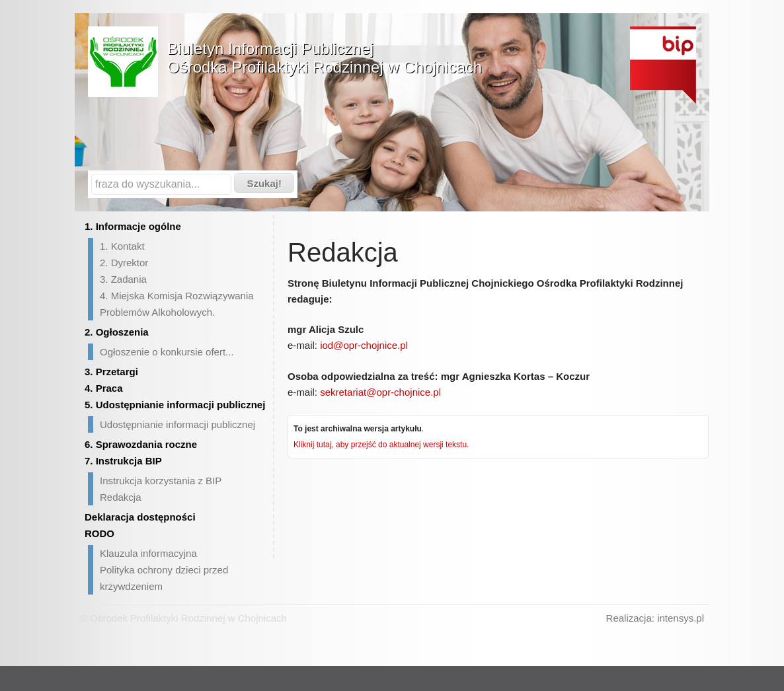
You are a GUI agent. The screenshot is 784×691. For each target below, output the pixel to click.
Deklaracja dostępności (140, 517)
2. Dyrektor (124, 263)
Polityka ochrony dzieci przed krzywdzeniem (164, 578)
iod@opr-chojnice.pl (364, 345)
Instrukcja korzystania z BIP (161, 481)
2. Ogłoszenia (117, 332)
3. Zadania (123, 279)
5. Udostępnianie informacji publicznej (175, 405)
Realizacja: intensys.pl (655, 618)
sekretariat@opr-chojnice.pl (380, 392)
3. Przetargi (111, 372)
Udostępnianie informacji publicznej (177, 424)
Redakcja (121, 497)
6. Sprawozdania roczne (141, 444)
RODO (99, 533)
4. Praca (104, 388)
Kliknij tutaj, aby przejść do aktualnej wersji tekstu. (381, 445)
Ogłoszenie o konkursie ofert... (167, 352)
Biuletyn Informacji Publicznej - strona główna (663, 65)
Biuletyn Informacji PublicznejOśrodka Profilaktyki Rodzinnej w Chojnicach (325, 58)
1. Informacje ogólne (133, 226)
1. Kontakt (122, 246)
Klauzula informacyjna (148, 553)
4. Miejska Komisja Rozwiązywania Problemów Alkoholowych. (177, 304)
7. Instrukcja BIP (123, 461)
